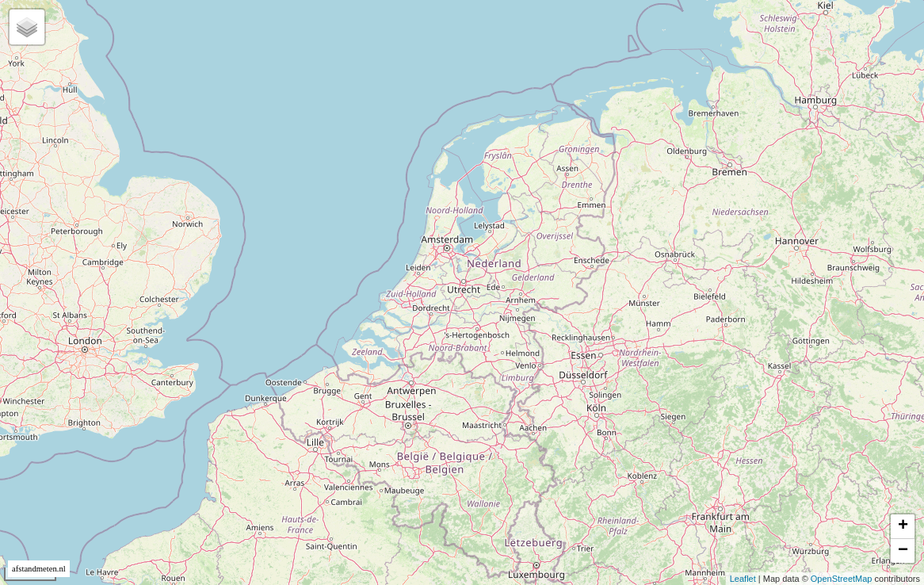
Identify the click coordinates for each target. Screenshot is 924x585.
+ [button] (903, 526)
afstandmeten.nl (39, 569)
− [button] (903, 551)
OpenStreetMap (842, 579)
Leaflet (743, 579)
